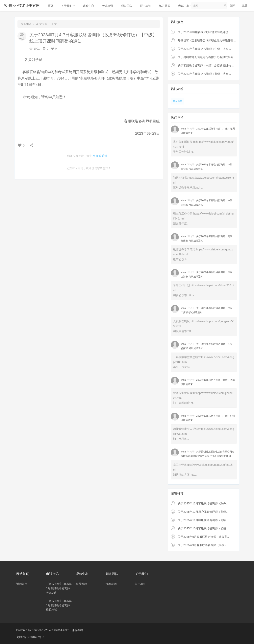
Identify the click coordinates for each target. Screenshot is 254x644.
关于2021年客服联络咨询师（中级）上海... (204, 49)
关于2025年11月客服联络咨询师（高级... (203, 520)
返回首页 (22, 584)
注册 (244, 5)
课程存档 (77, 630)
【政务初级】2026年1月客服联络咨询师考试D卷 (59, 588)
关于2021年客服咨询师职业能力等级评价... (204, 32)
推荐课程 (81, 584)
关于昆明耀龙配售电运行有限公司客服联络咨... (207, 57)
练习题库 (165, 6)
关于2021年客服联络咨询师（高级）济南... (204, 74)
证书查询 (146, 6)
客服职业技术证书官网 (22, 6)
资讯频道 (26, 24)
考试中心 (185, 6)
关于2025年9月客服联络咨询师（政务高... (204, 537)
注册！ (106, 156)
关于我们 (68, 6)
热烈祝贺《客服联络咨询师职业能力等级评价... (207, 40)
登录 (233, 5)
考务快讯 (41, 24)
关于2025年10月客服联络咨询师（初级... (203, 528)
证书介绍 (141, 584)
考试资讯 (108, 6)
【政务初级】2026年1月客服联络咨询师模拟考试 (59, 605)
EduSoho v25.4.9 (42, 630)
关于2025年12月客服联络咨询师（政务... (203, 503)
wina (183, 129)
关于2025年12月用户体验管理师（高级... (203, 512)
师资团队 (127, 6)
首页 (50, 6)
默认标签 (178, 101)
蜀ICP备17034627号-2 (30, 637)
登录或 (97, 156)
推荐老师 (111, 584)
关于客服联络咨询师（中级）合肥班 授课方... (206, 65)
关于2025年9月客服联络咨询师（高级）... (204, 545)
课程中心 (89, 6)
